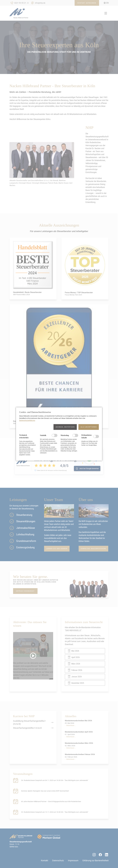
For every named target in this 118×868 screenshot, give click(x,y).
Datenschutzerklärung (27, 420)
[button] (65, 427)
